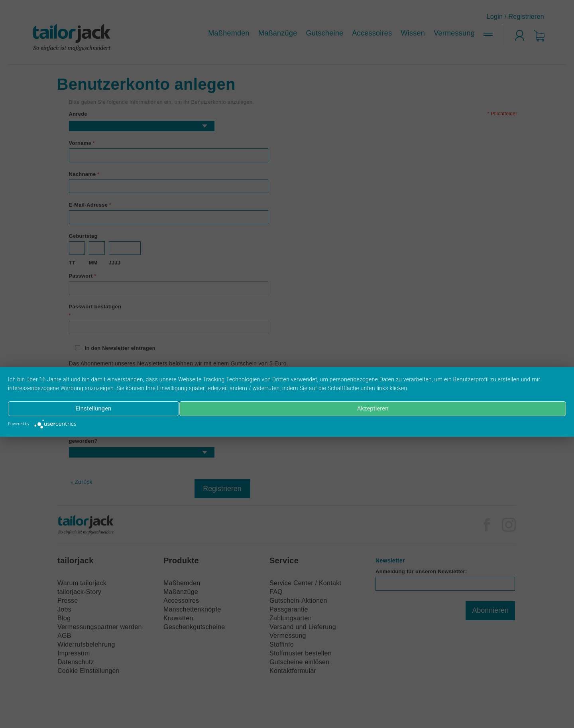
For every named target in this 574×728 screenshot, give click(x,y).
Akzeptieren (374, 409)
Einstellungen (92, 409)
